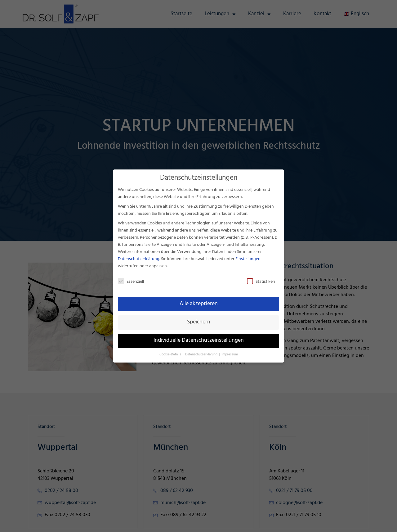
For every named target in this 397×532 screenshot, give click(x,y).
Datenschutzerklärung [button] (202, 355)
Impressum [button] (230, 355)
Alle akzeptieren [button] (199, 304)
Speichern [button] (199, 322)
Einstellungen (248, 259)
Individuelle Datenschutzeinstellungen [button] (199, 340)
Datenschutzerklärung (139, 259)
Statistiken (261, 282)
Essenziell (131, 282)
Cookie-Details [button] (171, 355)
